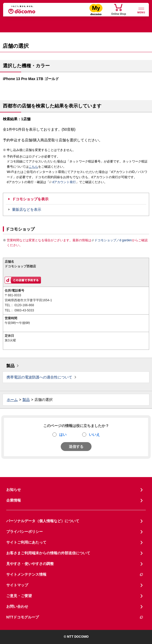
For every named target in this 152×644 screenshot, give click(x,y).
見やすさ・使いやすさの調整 (30, 564)
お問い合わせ (17, 606)
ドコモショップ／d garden (112, 240)
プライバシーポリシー (25, 532)
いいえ (94, 435)
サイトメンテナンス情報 (75, 574)
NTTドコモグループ (75, 617)
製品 (10, 366)
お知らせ (14, 490)
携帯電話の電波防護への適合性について (39, 377)
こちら (33, 167)
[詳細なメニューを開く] (141, 10)
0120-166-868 (24, 305)
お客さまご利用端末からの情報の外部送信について (48, 553)
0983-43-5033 (24, 310)
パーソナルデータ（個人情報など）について (43, 521)
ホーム (12, 400)
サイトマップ (17, 585)
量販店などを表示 (27, 209)
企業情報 (14, 500)
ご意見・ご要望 (19, 596)
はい (63, 435)
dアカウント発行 (63, 182)
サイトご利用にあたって (26, 542)
